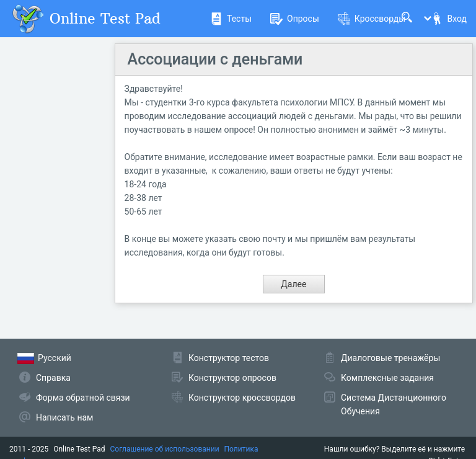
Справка (53, 378)
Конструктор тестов (229, 358)
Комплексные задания (387, 378)
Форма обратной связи (83, 398)
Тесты (231, 19)
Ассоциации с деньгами (215, 59)
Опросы (295, 19)
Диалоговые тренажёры (390, 358)
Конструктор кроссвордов (242, 398)
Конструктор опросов (232, 378)
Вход (449, 19)
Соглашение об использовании (165, 449)
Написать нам (64, 417)
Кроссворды (372, 19)
